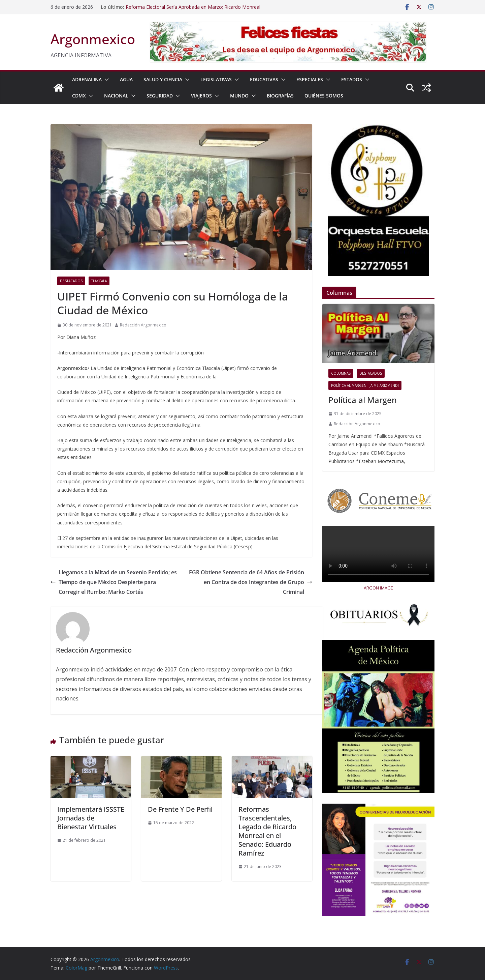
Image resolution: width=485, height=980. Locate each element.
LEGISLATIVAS (216, 79)
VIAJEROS (201, 96)
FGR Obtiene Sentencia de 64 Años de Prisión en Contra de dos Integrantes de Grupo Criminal (251, 582)
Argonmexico (93, 39)
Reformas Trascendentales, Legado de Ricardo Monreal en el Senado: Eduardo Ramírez (267, 831)
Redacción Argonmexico (143, 325)
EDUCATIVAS (264, 79)
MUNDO (239, 96)
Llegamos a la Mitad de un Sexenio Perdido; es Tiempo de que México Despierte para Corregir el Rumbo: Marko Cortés (114, 582)
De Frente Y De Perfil (180, 809)
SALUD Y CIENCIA (163, 79)
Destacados (71, 281)
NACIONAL (116, 96)
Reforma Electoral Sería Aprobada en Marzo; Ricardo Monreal (193, 7)
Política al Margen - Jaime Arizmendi (365, 385)
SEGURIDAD (160, 96)
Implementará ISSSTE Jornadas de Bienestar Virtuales (91, 818)
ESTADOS (352, 79)
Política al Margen (363, 400)
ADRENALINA (87, 79)
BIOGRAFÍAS (280, 96)
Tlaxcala (99, 281)
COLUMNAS (341, 373)
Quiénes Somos (324, 96)
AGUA (126, 79)
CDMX (79, 96)
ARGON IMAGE (378, 588)
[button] (105, 80)
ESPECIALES (310, 79)
